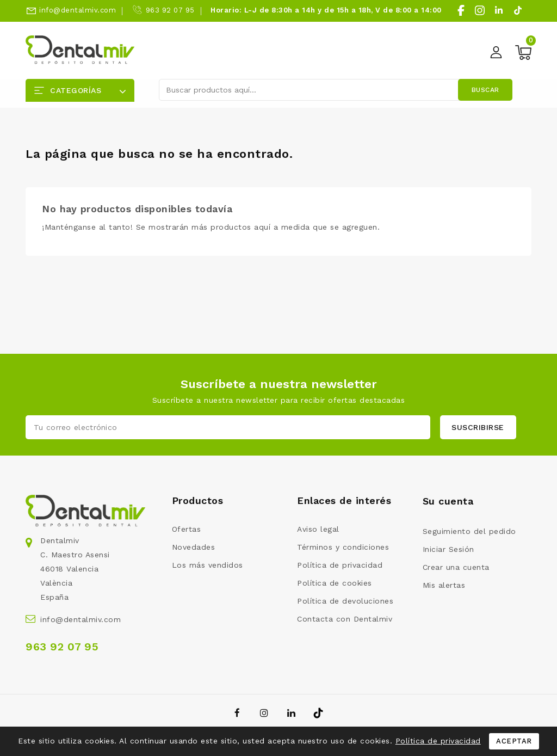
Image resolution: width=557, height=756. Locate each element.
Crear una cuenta (456, 567)
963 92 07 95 (170, 10)
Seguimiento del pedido (469, 531)
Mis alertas (444, 585)
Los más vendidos (208, 565)
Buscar (485, 90)
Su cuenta (448, 501)
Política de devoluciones (345, 601)
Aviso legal (318, 529)
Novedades (194, 547)
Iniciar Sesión (448, 549)
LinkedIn (293, 713)
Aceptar (514, 741)
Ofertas (187, 529)
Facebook (238, 713)
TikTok (319, 713)
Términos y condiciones (343, 547)
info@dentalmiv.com (78, 10)
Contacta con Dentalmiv (345, 619)
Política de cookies (335, 583)
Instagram (266, 713)
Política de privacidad (340, 565)
